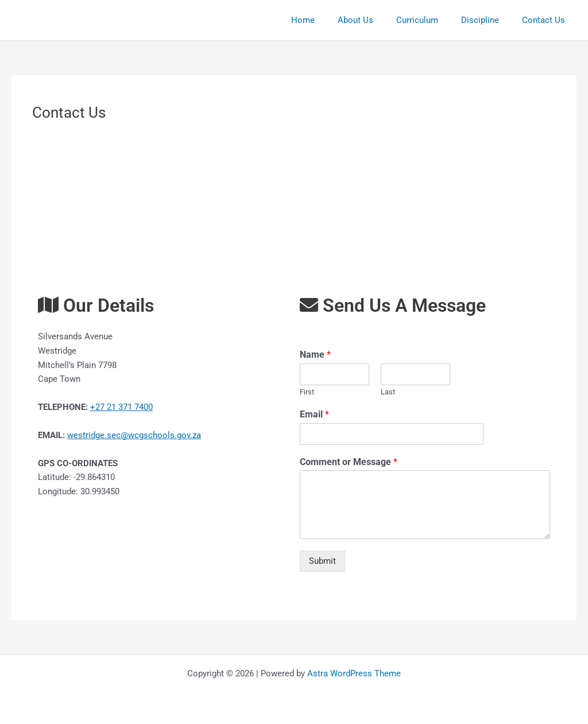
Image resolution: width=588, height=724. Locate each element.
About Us (376, 20)
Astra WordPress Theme (354, 673)
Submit (322, 561)
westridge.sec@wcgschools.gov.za (134, 435)
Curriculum (432, 20)
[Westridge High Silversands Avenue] (294, 206)
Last (388, 392)
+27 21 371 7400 (121, 407)
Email (314, 414)
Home (329, 20)
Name (315, 355)
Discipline (489, 20)
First (307, 392)
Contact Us (546, 20)
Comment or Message (349, 462)
